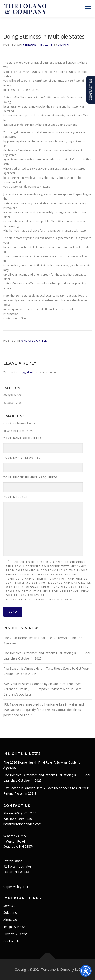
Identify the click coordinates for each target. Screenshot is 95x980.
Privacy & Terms (15, 934)
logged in (26, 372)
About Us (10, 920)
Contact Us (11, 941)
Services (9, 906)
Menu (87, 8)
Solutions (10, 913)
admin (64, 45)
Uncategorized (35, 341)
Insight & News (14, 927)
